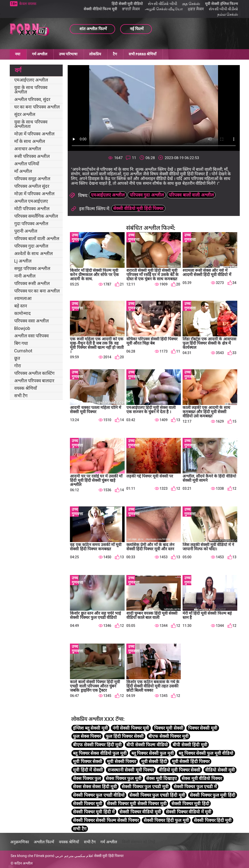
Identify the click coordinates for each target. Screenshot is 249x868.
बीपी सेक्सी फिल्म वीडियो (147, 745)
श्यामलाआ (23, 298)
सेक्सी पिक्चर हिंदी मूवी (213, 820)
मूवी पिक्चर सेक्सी (88, 761)
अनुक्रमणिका (20, 842)
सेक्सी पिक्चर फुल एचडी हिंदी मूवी (157, 795)
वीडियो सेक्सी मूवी (220, 770)
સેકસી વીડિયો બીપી (162, 4)
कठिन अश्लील (23, 863)
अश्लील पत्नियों (27, 164)
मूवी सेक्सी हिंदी (154, 761)
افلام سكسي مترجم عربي (74, 856)
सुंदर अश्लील (25, 114)
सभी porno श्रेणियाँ (142, 54)
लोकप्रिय (95, 54)
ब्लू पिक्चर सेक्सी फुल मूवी (153, 753)
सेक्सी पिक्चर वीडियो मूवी (140, 812)
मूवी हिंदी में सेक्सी (88, 770)
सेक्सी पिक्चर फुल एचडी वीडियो (99, 795)
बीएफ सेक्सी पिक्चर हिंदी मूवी (97, 745)
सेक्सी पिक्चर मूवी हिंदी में (94, 812)
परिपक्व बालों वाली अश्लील (37, 239)
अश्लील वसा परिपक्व (32, 336)
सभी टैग (21, 396)
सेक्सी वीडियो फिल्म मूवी (100, 9)
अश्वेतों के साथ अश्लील (33, 253)
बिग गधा (21, 343)
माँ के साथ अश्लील (30, 141)
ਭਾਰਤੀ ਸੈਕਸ (131, 9)
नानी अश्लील (25, 276)
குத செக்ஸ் (191, 4)
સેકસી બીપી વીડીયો (223, 9)
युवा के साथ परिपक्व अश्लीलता (31, 124)
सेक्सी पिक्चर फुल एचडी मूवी (145, 787)
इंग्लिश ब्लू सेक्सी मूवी (90, 728)
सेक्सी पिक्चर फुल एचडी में (195, 787)
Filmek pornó (44, 856)
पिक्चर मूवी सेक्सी (169, 728)
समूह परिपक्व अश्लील (32, 268)
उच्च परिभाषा (68, 54)
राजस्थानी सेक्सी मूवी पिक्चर (131, 770)
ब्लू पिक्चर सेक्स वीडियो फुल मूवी (100, 753)
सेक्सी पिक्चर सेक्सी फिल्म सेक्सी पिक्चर (106, 820)
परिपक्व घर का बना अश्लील (37, 291)
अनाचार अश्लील (28, 149)
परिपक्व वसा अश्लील (32, 321)
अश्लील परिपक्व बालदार (34, 381)
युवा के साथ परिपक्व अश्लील (31, 90)
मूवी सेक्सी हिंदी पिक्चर (191, 761)
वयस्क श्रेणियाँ (26, 388)
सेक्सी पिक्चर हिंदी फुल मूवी (166, 820)
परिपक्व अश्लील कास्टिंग (34, 373)
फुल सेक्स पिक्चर (87, 736)
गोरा (18, 366)
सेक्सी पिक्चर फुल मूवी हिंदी (213, 795)
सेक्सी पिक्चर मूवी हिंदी (190, 804)
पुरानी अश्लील (26, 231)
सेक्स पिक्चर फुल (87, 778)
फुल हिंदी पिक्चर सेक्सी (124, 736)
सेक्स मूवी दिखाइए (161, 778)
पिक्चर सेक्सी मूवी (203, 728)
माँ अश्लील (23, 171)
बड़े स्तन (21, 306)
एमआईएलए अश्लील (31, 80)
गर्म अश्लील (40, 54)
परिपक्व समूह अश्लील (32, 179)
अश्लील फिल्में (44, 842)
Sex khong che (22, 856)
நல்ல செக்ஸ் (228, 14)
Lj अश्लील (23, 261)
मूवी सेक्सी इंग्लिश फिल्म (222, 4)
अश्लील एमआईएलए (31, 201)
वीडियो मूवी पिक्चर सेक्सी (180, 770)
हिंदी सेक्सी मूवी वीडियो (127, 4)
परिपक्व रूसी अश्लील (32, 283)
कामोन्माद (22, 313)
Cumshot (23, 351)
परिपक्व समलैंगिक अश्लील (36, 216)
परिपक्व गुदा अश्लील (31, 246)
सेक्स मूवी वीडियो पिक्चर (202, 778)
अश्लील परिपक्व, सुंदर (32, 99)
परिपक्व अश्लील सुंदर (32, 186)
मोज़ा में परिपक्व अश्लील (34, 134)
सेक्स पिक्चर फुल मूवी (123, 778)
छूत (17, 358)
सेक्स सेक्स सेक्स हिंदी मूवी (95, 787)
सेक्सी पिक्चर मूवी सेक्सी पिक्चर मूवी (137, 804)
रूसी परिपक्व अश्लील (32, 156)
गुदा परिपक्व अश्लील (31, 224)
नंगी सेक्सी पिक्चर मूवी (131, 728)
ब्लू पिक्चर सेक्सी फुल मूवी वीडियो (206, 753)
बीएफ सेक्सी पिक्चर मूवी (168, 736)
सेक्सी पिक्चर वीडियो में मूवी (189, 812)
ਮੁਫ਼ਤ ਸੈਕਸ (196, 9)
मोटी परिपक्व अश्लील (32, 209)
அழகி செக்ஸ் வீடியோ (164, 9)
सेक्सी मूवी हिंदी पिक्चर (109, 856)
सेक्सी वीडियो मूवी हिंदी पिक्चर (138, 208)
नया (18, 54)
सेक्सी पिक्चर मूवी (88, 804)
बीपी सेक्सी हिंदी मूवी (190, 745)
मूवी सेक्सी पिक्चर (122, 761)
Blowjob (22, 328)
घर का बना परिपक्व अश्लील (37, 107)
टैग (115, 54)
